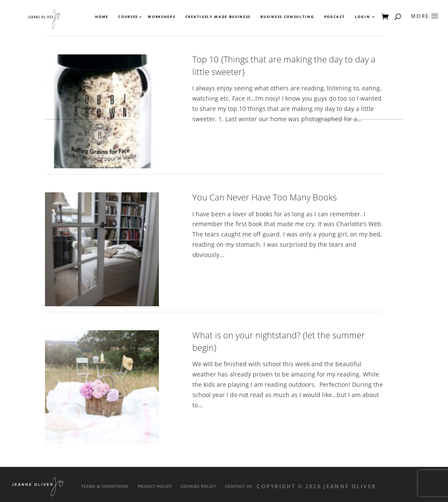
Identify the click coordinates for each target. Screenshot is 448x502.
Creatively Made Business (218, 17)
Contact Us (239, 486)
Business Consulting (287, 17)
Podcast (335, 17)
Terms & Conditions (105, 486)
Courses (128, 17)
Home (102, 17)
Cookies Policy (198, 486)
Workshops (161, 17)
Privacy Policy (155, 486)
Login (363, 17)
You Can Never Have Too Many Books (264, 197)
